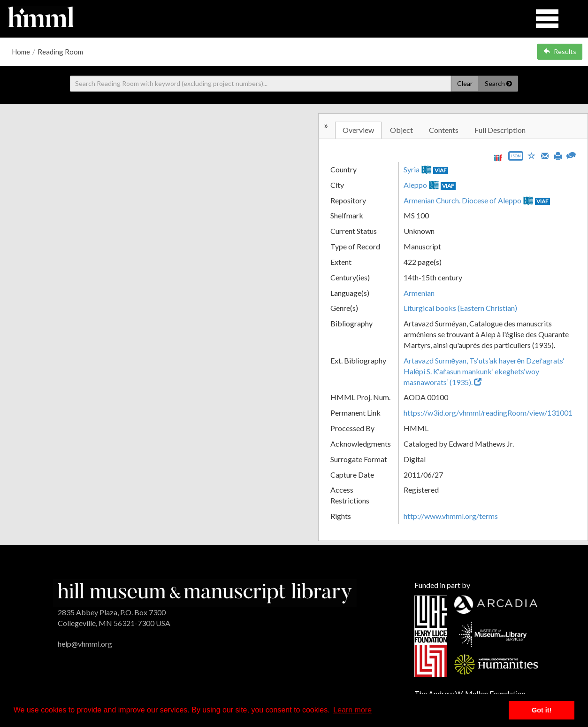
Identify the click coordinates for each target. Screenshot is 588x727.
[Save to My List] (532, 155)
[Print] (558, 155)
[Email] (545, 155)
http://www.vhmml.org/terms (451, 516)
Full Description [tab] (500, 130)
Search (498, 83)
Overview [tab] (358, 130)
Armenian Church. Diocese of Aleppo (462, 200)
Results (560, 51)
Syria (412, 169)
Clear (465, 83)
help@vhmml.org (85, 644)
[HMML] (205, 592)
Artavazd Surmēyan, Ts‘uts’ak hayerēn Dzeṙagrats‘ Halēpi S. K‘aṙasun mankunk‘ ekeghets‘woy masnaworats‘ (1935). (484, 371)
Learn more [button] (352, 710)
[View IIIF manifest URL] (498, 158)
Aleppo (415, 185)
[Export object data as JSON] (516, 158)
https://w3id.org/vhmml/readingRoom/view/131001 (488, 413)
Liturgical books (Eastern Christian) (460, 308)
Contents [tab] (444, 130)
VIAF (441, 170)
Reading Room (60, 52)
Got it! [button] (542, 710)
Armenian (419, 293)
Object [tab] (401, 130)
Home (21, 52)
